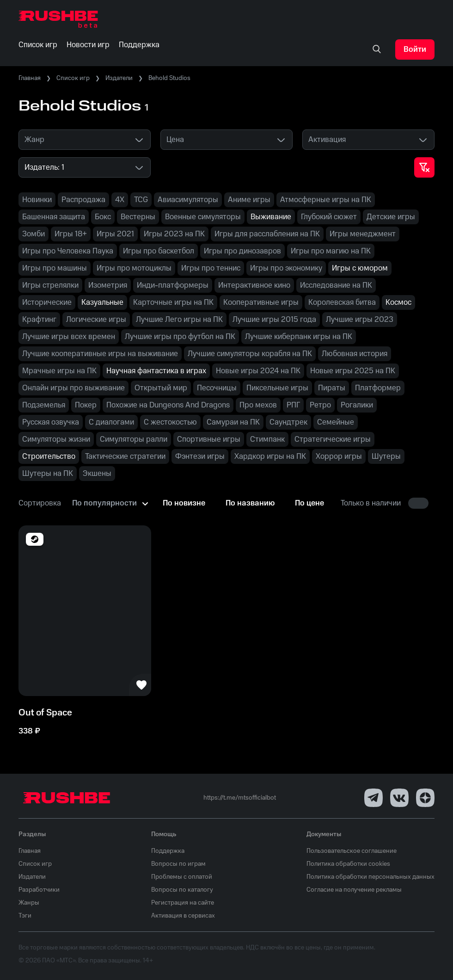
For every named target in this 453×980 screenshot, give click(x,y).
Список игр (73, 78)
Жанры (29, 903)
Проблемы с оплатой (182, 877)
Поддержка (168, 851)
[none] (377, 49)
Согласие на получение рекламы (354, 890)
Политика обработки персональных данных (370, 877)
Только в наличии (371, 503)
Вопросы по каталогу (182, 890)
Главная (30, 78)
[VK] (399, 798)
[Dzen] (425, 798)
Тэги (25, 916)
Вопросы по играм (178, 864)
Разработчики (39, 890)
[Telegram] (373, 798)
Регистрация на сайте (183, 903)
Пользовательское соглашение (352, 851)
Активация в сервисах (183, 916)
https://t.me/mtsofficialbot (240, 798)
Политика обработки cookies (348, 864)
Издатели (119, 78)
